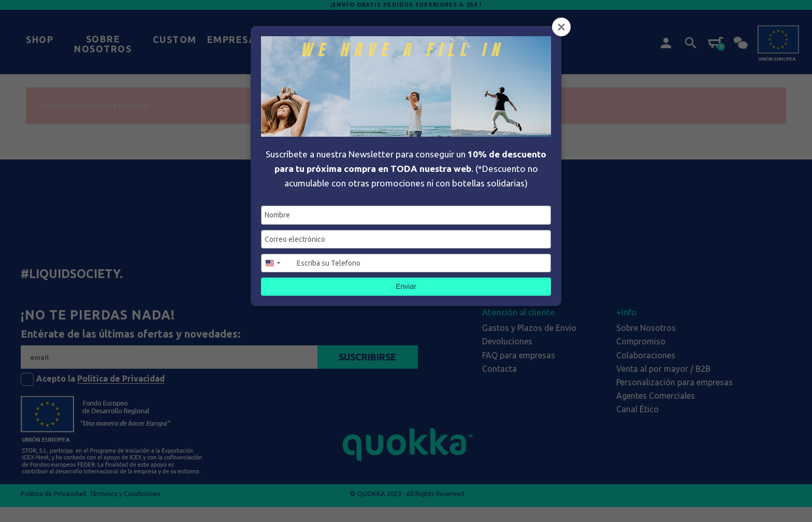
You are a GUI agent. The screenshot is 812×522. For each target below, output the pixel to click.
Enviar (406, 286)
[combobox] (278, 263)
